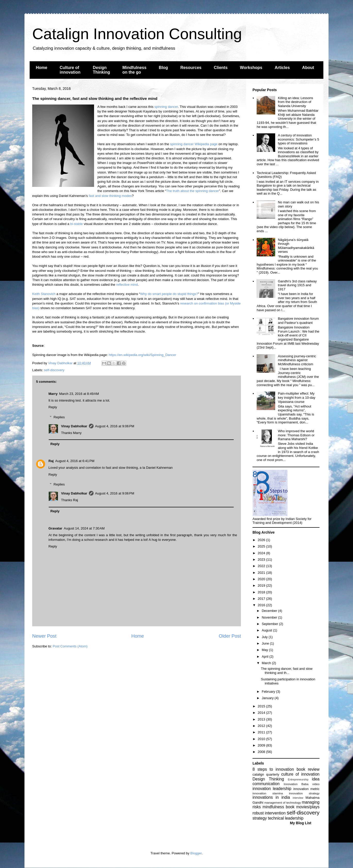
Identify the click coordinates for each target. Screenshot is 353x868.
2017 (262, 599)
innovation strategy (304, 793)
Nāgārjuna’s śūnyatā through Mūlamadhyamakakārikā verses (296, 246)
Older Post (230, 636)
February (269, 692)
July (265, 637)
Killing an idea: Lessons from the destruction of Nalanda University (295, 102)
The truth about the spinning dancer (193, 191)
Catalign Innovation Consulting (137, 34)
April (266, 657)
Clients (221, 68)
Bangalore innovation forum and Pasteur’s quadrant (298, 321)
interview (298, 798)
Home (41, 68)
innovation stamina (268, 793)
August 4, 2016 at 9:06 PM (115, 426)
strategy (260, 818)
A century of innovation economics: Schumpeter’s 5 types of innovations (298, 139)
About (308, 68)
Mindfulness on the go (134, 70)
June (266, 643)
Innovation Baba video (302, 784)
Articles (282, 68)
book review (308, 769)
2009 (262, 745)
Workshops (251, 68)
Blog (163, 68)
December (270, 611)
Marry (53, 394)
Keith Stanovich (44, 294)
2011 (262, 732)
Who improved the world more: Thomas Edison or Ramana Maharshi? (296, 435)
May (265, 650)
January (268, 698)
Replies (59, 417)
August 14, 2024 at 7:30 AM (84, 528)
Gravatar (55, 528)
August (267, 630)
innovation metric (306, 789)
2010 (262, 739)
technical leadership (286, 818)
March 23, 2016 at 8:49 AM (79, 394)
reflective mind (127, 285)
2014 (262, 713)
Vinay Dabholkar (74, 426)
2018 (262, 592)
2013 (262, 719)
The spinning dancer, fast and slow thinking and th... (287, 671)
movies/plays (308, 807)
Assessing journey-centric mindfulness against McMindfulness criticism (297, 360)
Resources (191, 68)
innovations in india (271, 797)
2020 (262, 579)
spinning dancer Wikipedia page (194, 144)
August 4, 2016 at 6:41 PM (75, 461)
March (267, 663)
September (270, 624)
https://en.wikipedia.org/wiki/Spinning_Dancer (142, 355)
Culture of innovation (70, 70)
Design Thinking (101, 70)
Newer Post (44, 636)
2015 (262, 706)
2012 (262, 726)
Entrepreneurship (298, 780)
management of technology (283, 802)
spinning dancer (166, 107)
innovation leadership (272, 789)
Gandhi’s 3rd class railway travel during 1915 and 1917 (297, 285)
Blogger (196, 853)
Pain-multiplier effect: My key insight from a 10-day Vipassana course (296, 397)
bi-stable (76, 224)
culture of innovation (300, 774)
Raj (51, 461)
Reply (53, 407)
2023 (262, 559)
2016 (262, 605)
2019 (262, 585)
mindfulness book (279, 807)
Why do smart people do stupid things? (169, 294)
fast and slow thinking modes (110, 196)
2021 (262, 573)
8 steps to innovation (273, 769)
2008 (262, 752)
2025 (262, 546)
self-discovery (54, 370)
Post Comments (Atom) (70, 646)
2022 (262, 566)
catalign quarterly (266, 774)
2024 (262, 553)
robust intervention (269, 813)
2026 (262, 540)
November (270, 617)
